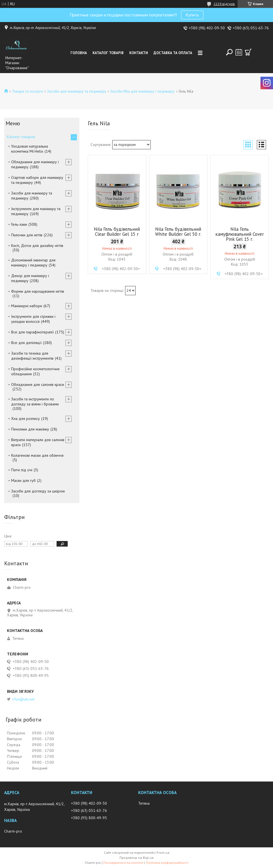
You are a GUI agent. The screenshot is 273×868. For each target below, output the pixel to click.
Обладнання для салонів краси (38, 384)
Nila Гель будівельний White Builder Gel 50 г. (178, 232)
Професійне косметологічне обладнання (35, 371)
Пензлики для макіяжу (30, 429)
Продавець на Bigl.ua (136, 858)
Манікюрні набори (27, 306)
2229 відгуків (224, 4)
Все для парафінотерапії (32, 332)
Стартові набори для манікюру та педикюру (37, 180)
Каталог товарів (108, 53)
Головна (79, 53)
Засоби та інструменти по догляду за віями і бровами (35, 401)
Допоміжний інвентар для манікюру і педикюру (33, 263)
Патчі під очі (22, 470)
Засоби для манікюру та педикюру (77, 91)
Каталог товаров (21, 137)
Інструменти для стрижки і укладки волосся (33, 319)
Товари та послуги (27, 91)
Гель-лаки (19, 224)
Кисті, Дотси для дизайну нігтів (37, 246)
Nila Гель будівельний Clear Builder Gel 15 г (117, 232)
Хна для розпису (25, 419)
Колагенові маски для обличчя (37, 455)
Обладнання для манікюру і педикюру (35, 164)
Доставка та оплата (173, 53)
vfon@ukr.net (23, 699)
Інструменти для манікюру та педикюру (36, 211)
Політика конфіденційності (167, 863)
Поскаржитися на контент (123, 863)
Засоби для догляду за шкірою (38, 491)
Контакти (139, 53)
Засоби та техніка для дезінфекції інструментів (32, 356)
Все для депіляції (26, 343)
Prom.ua (163, 853)
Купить (192, 15)
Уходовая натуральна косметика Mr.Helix (30, 149)
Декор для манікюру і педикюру (30, 278)
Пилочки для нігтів (27, 235)
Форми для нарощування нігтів (38, 291)
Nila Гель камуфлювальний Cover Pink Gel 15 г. (240, 234)
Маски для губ (23, 480)
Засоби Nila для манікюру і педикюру (142, 91)
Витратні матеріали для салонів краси (38, 442)
